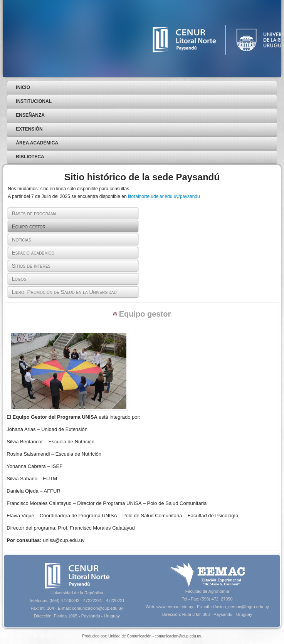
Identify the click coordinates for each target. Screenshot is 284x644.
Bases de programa (34, 213)
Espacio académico (33, 253)
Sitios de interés (31, 266)
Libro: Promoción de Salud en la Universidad (64, 292)
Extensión (29, 129)
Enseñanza (30, 115)
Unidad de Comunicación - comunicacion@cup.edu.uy (155, 636)
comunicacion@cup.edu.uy (97, 608)
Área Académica (37, 143)
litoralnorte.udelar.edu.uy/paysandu (164, 196)
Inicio (23, 87)
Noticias (22, 240)
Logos (19, 279)
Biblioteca (30, 157)
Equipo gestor (29, 226)
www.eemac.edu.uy (175, 607)
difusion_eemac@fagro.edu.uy (240, 607)
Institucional (34, 101)
